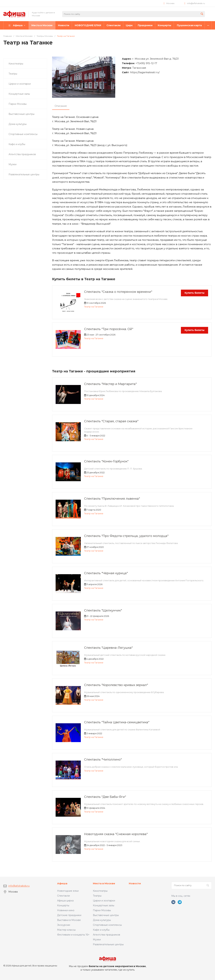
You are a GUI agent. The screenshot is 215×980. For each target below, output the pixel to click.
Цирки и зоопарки (104, 901)
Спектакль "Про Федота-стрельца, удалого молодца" (126, 536)
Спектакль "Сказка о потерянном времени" (118, 292)
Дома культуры (102, 920)
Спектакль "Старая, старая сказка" (111, 421)
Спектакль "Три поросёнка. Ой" (109, 329)
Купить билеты (195, 293)
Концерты (63, 905)
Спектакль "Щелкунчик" (103, 610)
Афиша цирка (65, 901)
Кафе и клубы (101, 930)
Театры (97, 896)
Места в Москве (104, 883)
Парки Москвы (102, 910)
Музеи (97, 940)
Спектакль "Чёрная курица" (106, 573)
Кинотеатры (100, 891)
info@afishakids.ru (196, 3)
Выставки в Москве (69, 920)
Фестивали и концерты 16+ (73, 935)
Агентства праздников (106, 935)
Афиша (62, 883)
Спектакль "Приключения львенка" (112, 499)
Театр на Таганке (94, 307)
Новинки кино (66, 910)
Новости (135, 883)
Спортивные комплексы (107, 925)
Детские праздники (69, 915)
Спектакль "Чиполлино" (103, 760)
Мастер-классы (66, 930)
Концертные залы (104, 905)
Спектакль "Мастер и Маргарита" (110, 384)
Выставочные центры (106, 915)
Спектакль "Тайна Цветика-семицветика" (117, 722)
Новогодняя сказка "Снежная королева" (116, 834)
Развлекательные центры (108, 944)
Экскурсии (64, 925)
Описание (61, 106)
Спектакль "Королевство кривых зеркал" (116, 685)
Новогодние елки (68, 891)
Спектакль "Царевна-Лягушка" (108, 648)
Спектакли (63, 896)
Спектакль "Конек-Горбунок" (106, 461)
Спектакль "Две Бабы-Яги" (105, 797)
